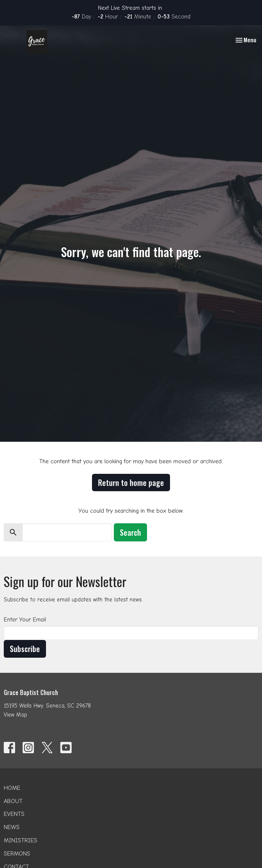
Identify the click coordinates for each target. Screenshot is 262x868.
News (12, 827)
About (13, 801)
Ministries (21, 840)
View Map (15, 715)
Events (14, 814)
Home (12, 788)
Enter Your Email (25, 620)
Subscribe (25, 649)
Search (130, 532)
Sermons (17, 854)
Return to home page (131, 483)
